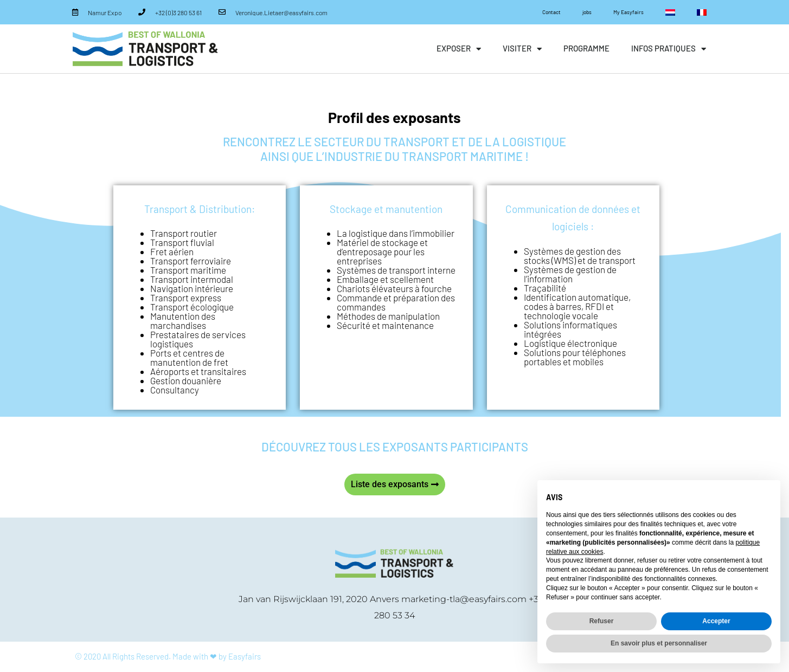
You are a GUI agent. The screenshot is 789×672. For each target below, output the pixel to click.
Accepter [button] (716, 621)
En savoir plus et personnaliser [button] (659, 643)
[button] (395, 484)
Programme (586, 48)
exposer (459, 49)
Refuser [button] (602, 621)
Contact (551, 12)
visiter (522, 49)
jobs (587, 12)
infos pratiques (669, 49)
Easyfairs (245, 656)
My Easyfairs (628, 12)
